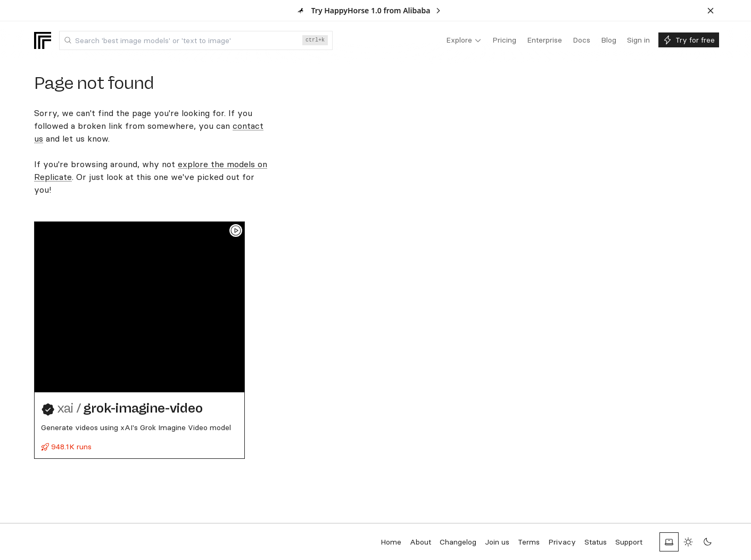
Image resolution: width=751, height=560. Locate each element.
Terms (529, 542)
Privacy (562, 542)
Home (391, 542)
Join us (497, 542)
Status (596, 542)
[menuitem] (464, 40)
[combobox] (196, 40)
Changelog (458, 542)
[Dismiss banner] (711, 11)
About (420, 542)
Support (629, 542)
